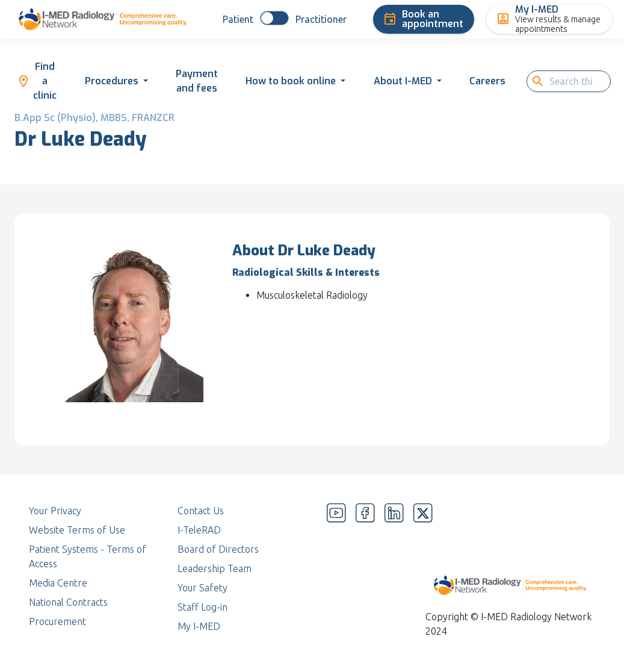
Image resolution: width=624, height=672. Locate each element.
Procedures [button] (112, 81)
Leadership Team (215, 568)
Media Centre (58, 583)
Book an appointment (423, 19)
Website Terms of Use (77, 530)
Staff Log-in (202, 607)
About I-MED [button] (403, 81)
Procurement (57, 621)
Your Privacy (55, 511)
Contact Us (201, 511)
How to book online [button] (291, 81)
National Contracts (68, 602)
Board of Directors (218, 549)
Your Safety (202, 588)
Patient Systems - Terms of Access (88, 556)
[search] (575, 81)
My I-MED (199, 626)
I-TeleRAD (199, 530)
